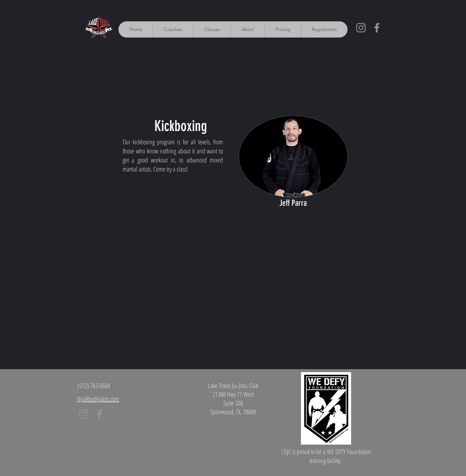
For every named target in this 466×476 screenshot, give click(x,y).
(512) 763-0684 (94, 386)
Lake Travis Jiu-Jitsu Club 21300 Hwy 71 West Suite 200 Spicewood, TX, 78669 (233, 399)
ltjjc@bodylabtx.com (98, 399)
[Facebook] (377, 28)
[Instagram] (361, 28)
